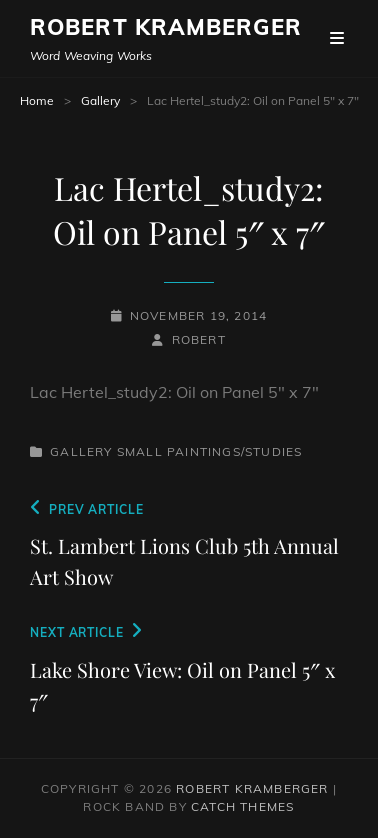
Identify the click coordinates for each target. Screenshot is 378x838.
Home (37, 100)
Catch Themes (242, 806)
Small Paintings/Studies (210, 451)
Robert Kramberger (166, 27)
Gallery (100, 100)
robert (199, 339)
